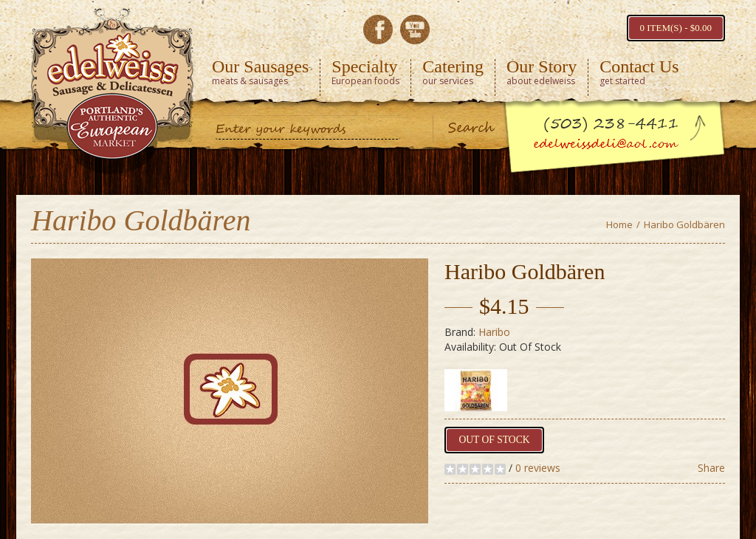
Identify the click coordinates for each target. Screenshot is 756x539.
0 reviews (538, 468)
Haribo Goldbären (684, 224)
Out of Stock (492, 440)
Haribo (494, 332)
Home (619, 224)
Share (711, 468)
